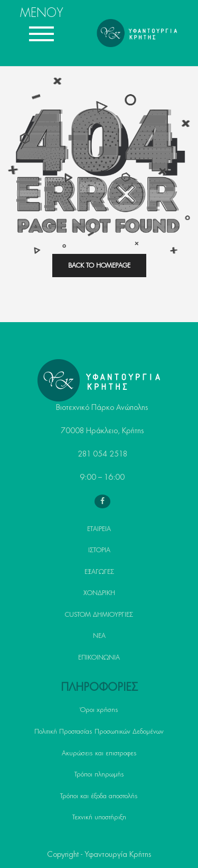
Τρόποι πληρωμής (99, 774)
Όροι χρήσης (99, 710)
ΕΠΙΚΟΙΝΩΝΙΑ (99, 657)
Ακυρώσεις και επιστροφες (99, 753)
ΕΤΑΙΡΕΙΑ (99, 529)
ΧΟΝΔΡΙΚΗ (99, 593)
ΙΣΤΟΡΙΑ (99, 550)
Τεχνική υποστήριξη (99, 817)
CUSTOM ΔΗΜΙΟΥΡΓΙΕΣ (99, 615)
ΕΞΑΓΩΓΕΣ (99, 572)
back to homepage (99, 266)
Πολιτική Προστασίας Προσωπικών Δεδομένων (99, 732)
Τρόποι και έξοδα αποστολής (99, 796)
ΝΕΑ (99, 636)
